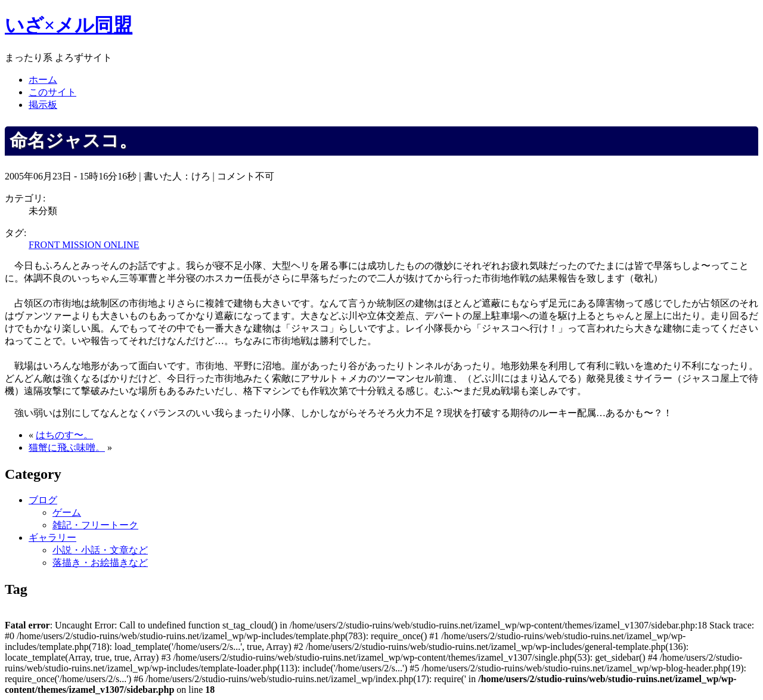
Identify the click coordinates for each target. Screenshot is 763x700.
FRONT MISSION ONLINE (84, 245)
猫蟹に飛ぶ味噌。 (67, 447)
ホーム (43, 80)
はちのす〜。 (64, 435)
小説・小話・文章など (100, 550)
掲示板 (43, 105)
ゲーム (67, 512)
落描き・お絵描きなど (100, 563)
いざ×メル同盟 (69, 25)
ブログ (43, 500)
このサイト (52, 92)
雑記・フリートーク (95, 525)
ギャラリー (52, 538)
